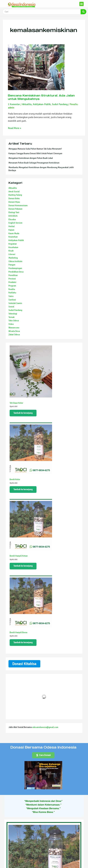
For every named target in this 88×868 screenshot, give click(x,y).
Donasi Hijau (14, 202)
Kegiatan (13, 244)
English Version (15, 223)
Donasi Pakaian (15, 209)
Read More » (15, 128)
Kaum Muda (14, 233)
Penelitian (13, 275)
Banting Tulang (15, 195)
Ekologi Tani (14, 212)
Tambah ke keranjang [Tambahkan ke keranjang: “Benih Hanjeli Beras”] (23, 643)
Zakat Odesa (14, 335)
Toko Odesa (14, 321)
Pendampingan (15, 268)
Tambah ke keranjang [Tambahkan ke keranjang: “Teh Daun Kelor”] (23, 413)
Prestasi (12, 279)
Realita (12, 289)
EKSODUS (13, 216)
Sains (11, 296)
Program (12, 286)
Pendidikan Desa (16, 272)
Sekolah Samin (15, 303)
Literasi (12, 254)
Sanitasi (12, 300)
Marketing (13, 258)
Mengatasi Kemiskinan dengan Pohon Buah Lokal (31, 158)
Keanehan (13, 237)
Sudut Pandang (60, 104)
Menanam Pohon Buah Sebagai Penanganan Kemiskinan (34, 163)
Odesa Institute (15, 261)
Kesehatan (13, 247)
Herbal (12, 226)
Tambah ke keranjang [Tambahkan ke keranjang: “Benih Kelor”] (23, 490)
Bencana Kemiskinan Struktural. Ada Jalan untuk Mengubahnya (41, 97)
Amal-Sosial (14, 192)
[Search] (83, 12)
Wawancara (14, 328)
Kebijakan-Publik (42, 104)
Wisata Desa (14, 331)
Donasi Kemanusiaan (18, 206)
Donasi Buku (14, 198)
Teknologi (13, 314)
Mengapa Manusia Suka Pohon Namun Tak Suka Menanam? (35, 149)
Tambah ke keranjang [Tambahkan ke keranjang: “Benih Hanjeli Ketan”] (23, 566)
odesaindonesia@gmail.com (45, 728)
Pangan (12, 265)
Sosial (11, 307)
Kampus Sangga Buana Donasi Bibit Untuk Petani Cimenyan (35, 153)
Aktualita (27, 104)
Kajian (11, 230)
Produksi (12, 282)
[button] (81, 4)
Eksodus (12, 219)
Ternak (11, 317)
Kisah (11, 251)
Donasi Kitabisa (24, 664)
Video (11, 324)
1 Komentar (14, 104)
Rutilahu (12, 293)
